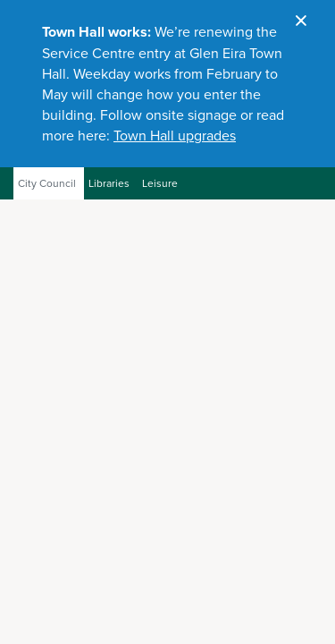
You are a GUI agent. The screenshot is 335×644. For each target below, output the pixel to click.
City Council (47, 183)
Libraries (109, 183)
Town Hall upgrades (175, 136)
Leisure (160, 183)
